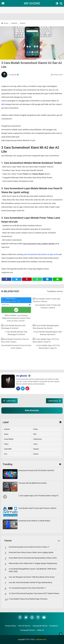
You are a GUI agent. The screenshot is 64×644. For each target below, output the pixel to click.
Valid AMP (8, 449)
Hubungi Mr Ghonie (40, 626)
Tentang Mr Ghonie (27, 630)
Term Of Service (24, 626)
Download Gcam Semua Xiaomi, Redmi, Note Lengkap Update (31, 552)
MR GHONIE (32, 3)
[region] (32, 7)
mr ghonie (13, 75)
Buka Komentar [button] (32, 410)
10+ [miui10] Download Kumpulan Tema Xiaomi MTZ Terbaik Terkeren (34, 593)
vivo (6, 454)
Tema (35, 444)
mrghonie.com (41, 639)
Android (7, 429)
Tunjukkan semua (55, 291)
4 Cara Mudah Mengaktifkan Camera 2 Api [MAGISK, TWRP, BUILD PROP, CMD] (33, 570)
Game (6, 434)
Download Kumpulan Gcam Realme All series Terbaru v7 (29, 547)
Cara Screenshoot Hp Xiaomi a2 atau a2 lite (41, 254)
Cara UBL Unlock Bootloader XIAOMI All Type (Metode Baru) (30, 583)
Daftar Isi (40, 630)
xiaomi (36, 454)
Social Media (9, 439)
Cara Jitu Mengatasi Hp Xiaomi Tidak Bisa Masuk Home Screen (32, 577)
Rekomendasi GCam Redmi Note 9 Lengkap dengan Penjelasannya (33, 563)
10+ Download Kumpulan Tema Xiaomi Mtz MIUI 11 (27, 588)
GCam (36, 429)
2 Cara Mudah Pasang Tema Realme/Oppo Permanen (28, 599)
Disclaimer (54, 626)
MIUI (3, 104)
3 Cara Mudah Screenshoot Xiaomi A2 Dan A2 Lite (32, 65)
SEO (35, 434)
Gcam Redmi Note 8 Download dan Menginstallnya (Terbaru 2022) (33, 558)
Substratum (38, 439)
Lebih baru (11, 401)
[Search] (62, 3)
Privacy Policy (10, 626)
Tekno (6, 444)
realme (36, 449)
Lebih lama (53, 401)
